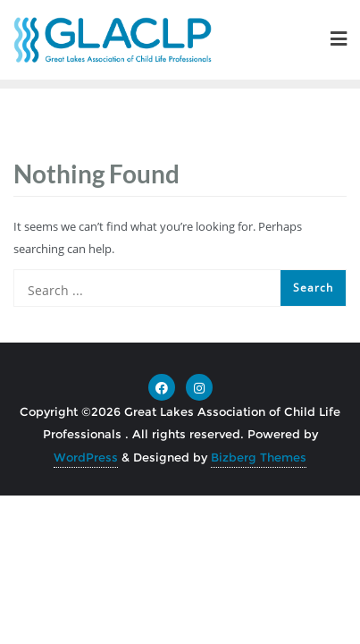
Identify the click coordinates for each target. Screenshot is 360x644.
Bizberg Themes (259, 457)
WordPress (86, 457)
